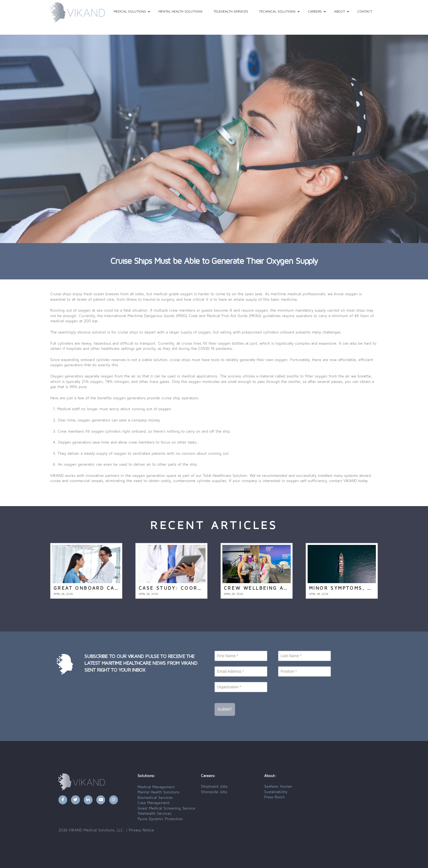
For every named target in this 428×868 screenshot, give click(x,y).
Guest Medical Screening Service (166, 808)
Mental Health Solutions (158, 792)
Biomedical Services (155, 798)
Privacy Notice (141, 830)
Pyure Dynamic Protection (160, 819)
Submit (225, 709)
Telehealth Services (154, 814)
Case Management (154, 803)
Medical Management (156, 787)
